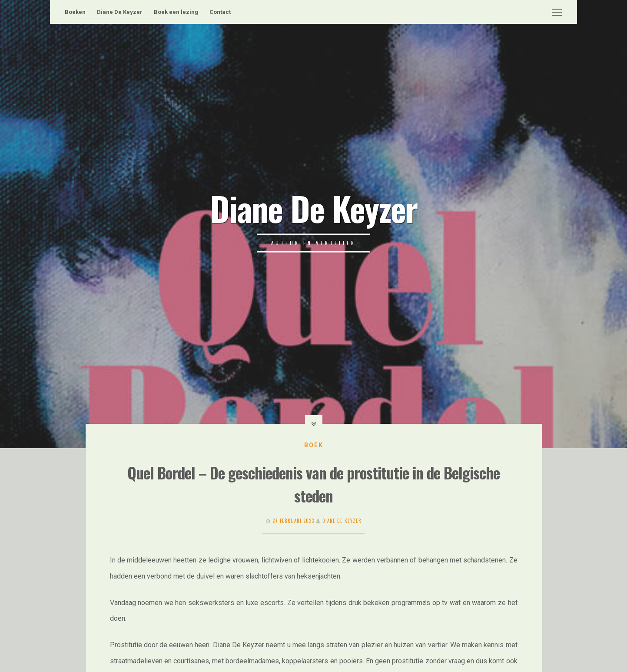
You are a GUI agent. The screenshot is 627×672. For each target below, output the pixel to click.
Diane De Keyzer (120, 12)
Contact (220, 12)
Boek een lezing (176, 12)
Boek (314, 445)
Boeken (75, 12)
